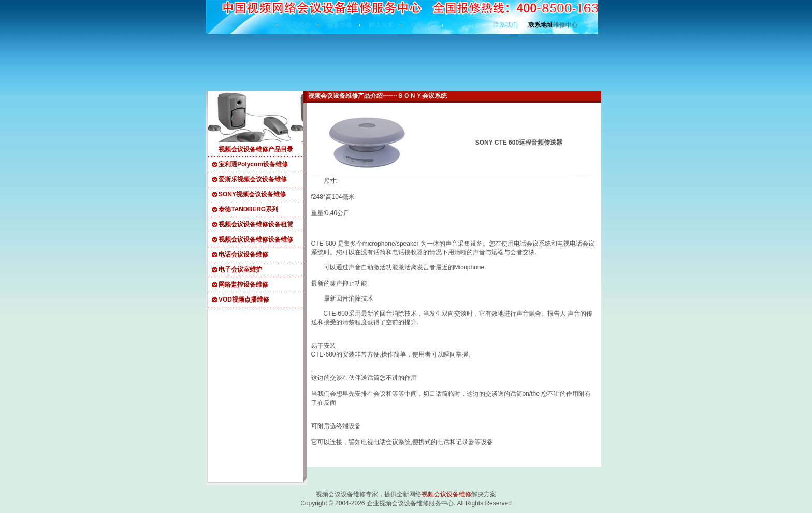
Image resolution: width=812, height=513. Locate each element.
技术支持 (464, 25)
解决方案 (381, 25)
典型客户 (423, 25)
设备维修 (340, 25)
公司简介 (298, 25)
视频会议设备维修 (446, 494)
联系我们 (505, 25)
